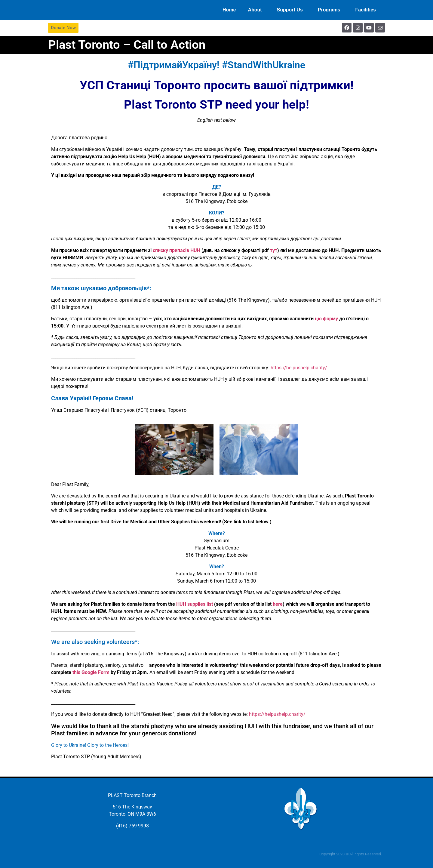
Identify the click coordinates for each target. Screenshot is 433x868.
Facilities (367, 10)
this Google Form (91, 672)
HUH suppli (188, 604)
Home (229, 10)
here (278, 604)
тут (274, 250)
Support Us (291, 10)
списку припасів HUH (177, 250)
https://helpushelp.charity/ (299, 368)
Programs (331, 10)
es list (207, 604)
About (256, 10)
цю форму (326, 319)
